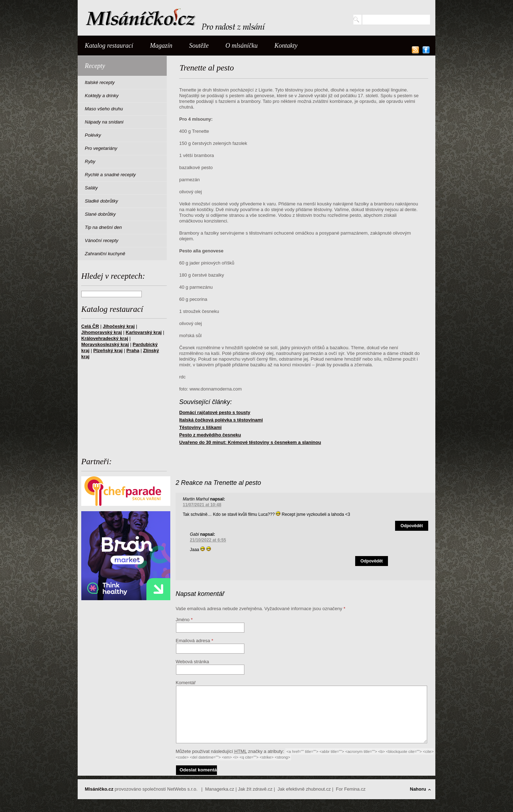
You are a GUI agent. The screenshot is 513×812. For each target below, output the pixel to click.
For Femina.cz (351, 789)
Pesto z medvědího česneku (210, 435)
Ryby (90, 161)
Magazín (161, 46)
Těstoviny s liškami (200, 427)
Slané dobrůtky (100, 214)
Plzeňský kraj (108, 350)
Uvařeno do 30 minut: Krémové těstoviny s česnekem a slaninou (250, 442)
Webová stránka (192, 662)
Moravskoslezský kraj (105, 344)
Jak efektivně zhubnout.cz (304, 789)
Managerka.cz (220, 789)
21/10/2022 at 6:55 (208, 540)
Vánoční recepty (102, 240)
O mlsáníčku (242, 46)
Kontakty (286, 46)
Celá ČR (90, 326)
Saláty (91, 188)
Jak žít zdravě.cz (255, 789)
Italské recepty (100, 82)
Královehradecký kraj (105, 338)
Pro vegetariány (101, 148)
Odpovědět (412, 526)
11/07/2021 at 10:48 (202, 505)
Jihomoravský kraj (102, 332)
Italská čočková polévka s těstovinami (221, 420)
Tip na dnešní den (103, 227)
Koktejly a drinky (102, 96)
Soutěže (199, 46)
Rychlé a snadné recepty (110, 175)
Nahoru (418, 789)
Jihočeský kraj (119, 326)
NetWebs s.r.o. (182, 789)
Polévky (93, 135)
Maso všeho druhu (104, 109)
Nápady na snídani (104, 122)
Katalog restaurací (109, 46)
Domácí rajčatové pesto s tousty (215, 412)
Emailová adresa (193, 641)
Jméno (183, 620)
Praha (133, 350)
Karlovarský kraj (144, 332)
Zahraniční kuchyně (105, 254)
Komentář (186, 683)
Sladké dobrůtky (101, 201)
